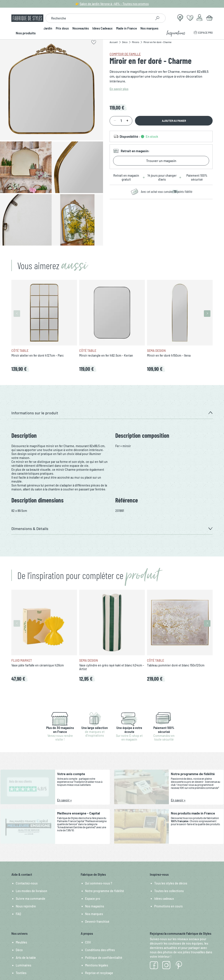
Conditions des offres (100, 950)
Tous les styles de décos (171, 883)
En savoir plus (119, 89)
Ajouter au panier (174, 121)
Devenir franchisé (97, 922)
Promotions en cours (168, 906)
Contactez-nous (27, 883)
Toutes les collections (169, 891)
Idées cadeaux (164, 899)
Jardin (40, 30)
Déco (19, 950)
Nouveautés (78, 30)
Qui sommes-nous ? (99, 883)
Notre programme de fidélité (105, 891)
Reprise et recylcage (99, 973)
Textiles (21, 973)
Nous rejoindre (26, 906)
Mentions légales (97, 965)
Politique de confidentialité (104, 958)
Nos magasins (95, 906)
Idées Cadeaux (103, 30)
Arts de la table (26, 958)
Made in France (130, 30)
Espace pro (93, 899)
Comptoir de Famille (125, 54)
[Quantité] (121, 121)
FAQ (18, 914)
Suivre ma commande (31, 899)
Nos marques (156, 30)
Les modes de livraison (31, 891)
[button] (112, 413)
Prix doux (57, 30)
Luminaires (24, 965)
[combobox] (99, 18)
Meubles (21, 942)
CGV (88, 942)
